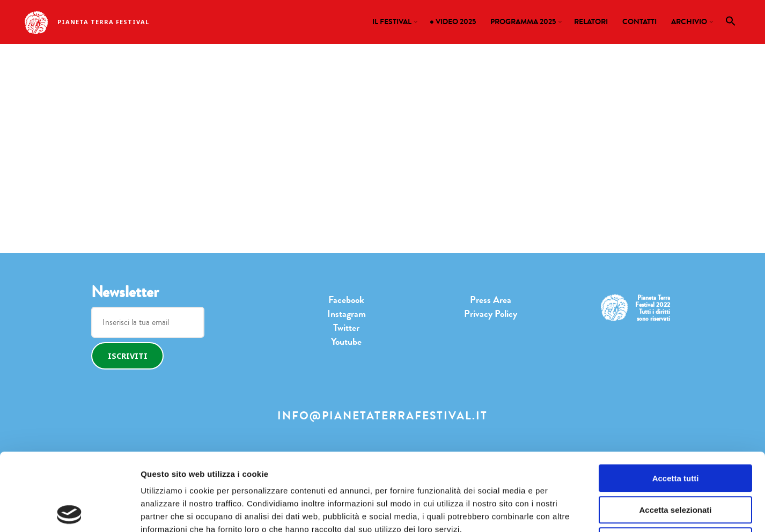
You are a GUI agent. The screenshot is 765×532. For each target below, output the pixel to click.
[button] (731, 24)
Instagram (347, 314)
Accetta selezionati (675, 433)
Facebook (346, 300)
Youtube (346, 342)
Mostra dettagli (539, 511)
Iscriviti (128, 356)
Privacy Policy (491, 314)
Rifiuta (676, 464)
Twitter (346, 328)
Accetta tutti (676, 401)
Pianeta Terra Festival (103, 22)
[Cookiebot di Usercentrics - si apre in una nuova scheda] (69, 511)
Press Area (491, 300)
